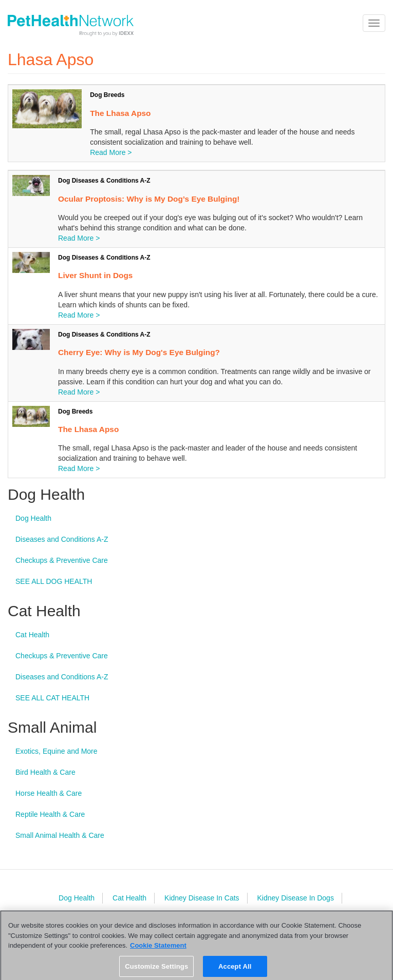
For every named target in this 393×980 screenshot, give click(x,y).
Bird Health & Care (45, 772)
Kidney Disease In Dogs (295, 898)
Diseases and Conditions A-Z (62, 539)
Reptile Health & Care (50, 814)
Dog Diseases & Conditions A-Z (104, 181)
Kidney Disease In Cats (202, 898)
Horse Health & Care (49, 793)
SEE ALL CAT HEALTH (52, 698)
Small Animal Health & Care (60, 835)
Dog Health (33, 518)
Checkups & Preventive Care (62, 560)
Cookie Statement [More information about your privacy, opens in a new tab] (158, 948)
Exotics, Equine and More (57, 751)
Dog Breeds (107, 95)
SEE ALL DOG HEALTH (54, 581)
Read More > (111, 152)
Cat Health (32, 635)
